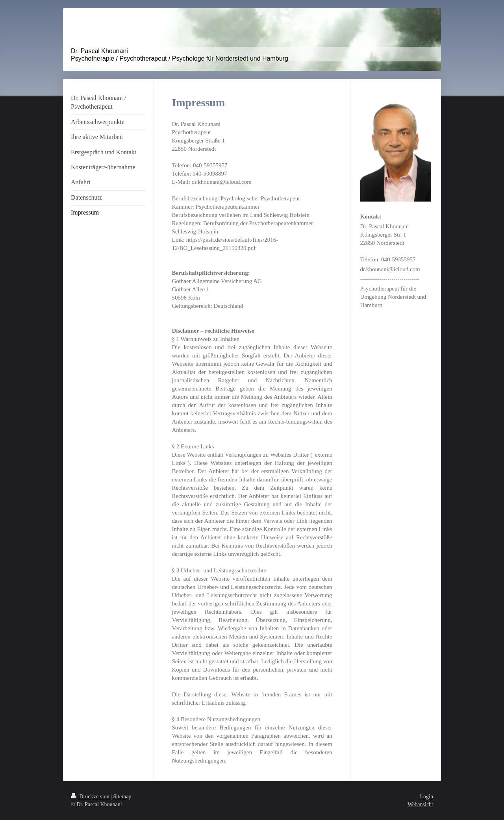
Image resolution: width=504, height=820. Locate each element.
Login (427, 797)
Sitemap (122, 797)
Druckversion (91, 797)
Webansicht (420, 804)
